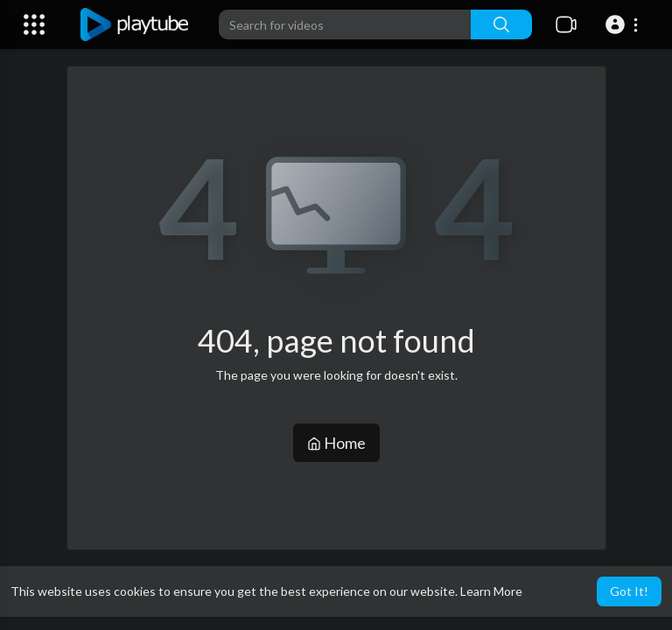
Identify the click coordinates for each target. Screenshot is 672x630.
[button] (624, 24)
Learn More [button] (491, 591)
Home (336, 443)
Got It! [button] (629, 591)
